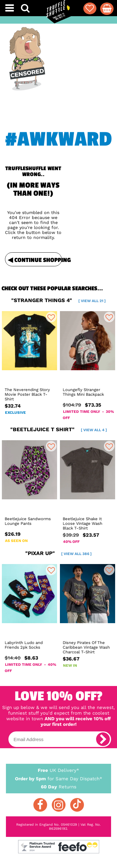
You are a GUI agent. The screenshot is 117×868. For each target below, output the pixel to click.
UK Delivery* (59, 770)
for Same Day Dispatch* (59, 778)
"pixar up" (58, 553)
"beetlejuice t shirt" (59, 429)
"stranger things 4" (58, 300)
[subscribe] (103, 739)
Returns (59, 786)
